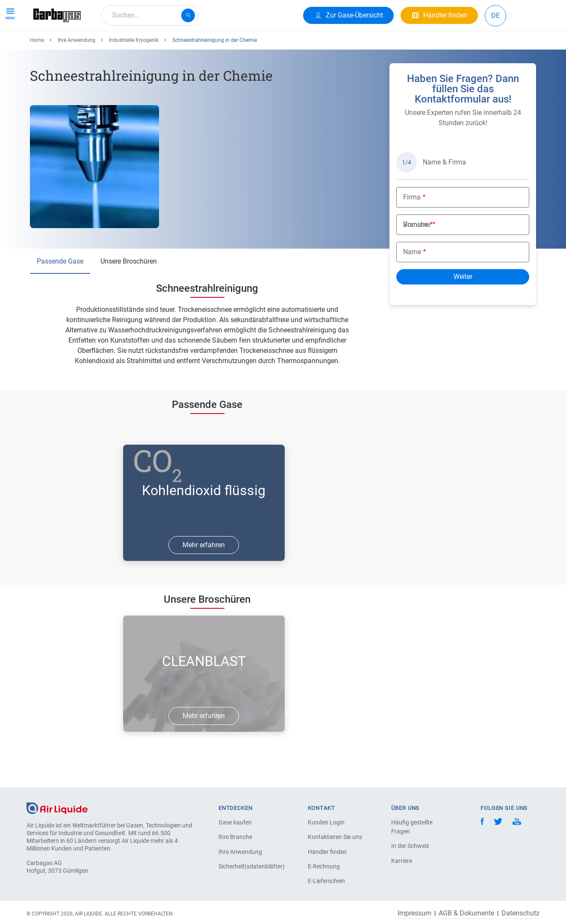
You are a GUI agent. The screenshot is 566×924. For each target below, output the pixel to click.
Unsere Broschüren (129, 292)
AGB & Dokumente (466, 913)
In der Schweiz (410, 846)
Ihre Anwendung (135, 46)
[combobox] (150, 15)
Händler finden (327, 852)
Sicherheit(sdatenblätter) (248, 866)
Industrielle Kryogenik (134, 71)
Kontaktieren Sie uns (335, 837)
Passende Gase (60, 292)
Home (37, 71)
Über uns (223, 46)
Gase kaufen (235, 822)
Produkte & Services (67, 46)
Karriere (184, 46)
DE (495, 16)
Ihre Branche (235, 837)
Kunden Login (326, 822)
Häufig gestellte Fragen (412, 827)
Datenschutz (520, 913)
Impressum (414, 913)
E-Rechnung (324, 866)
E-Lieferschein (326, 881)
